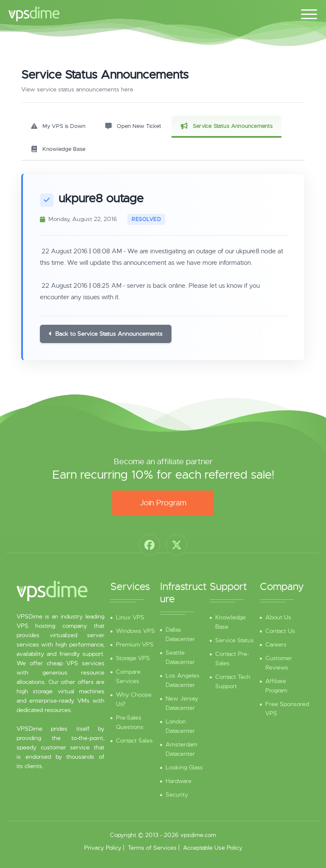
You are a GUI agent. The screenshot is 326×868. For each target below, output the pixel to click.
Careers (276, 644)
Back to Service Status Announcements (106, 334)
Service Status (235, 640)
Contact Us (280, 631)
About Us (278, 617)
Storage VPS (133, 658)
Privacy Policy (103, 848)
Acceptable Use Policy (213, 848)
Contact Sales (134, 740)
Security (177, 794)
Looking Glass (184, 767)
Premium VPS (135, 644)
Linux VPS (130, 617)
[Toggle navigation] (309, 13)
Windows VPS (135, 631)
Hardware (178, 781)
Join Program (163, 503)
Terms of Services (152, 848)
